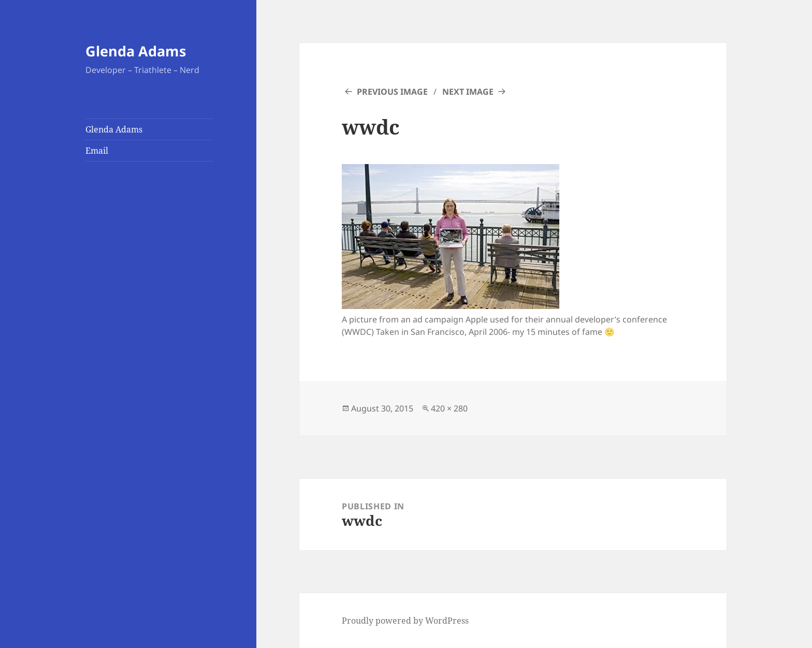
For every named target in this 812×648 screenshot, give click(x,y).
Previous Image (392, 92)
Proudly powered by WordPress (405, 621)
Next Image (468, 92)
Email (97, 151)
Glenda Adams (136, 51)
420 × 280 (449, 408)
